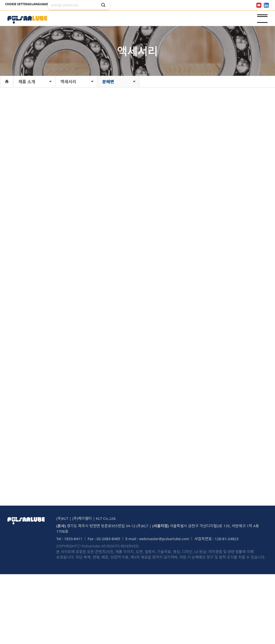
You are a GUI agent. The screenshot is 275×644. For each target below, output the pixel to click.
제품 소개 (27, 82)
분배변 (108, 82)
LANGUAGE (49, 5)
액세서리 (68, 82)
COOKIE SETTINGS (21, 5)
